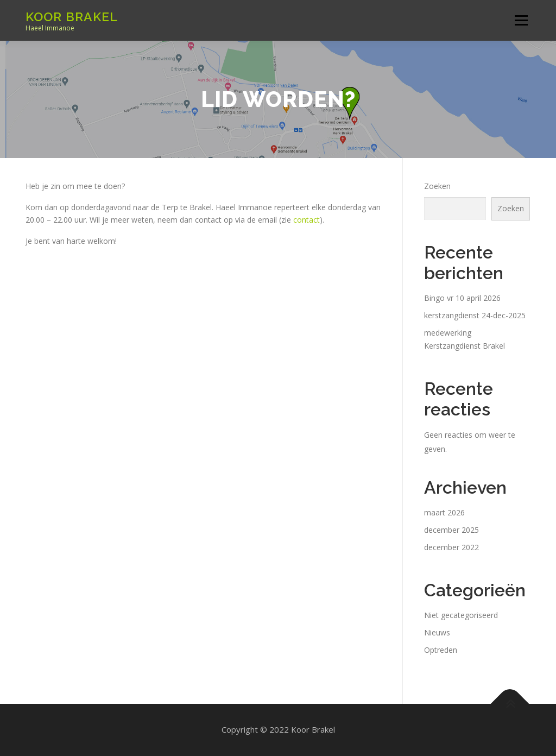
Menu (521, 20)
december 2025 (451, 530)
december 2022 (451, 547)
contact (307, 220)
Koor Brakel (72, 17)
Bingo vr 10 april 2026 (462, 298)
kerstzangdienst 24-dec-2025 (475, 315)
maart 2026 (444, 512)
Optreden (441, 650)
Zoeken (437, 186)
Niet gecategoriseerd (461, 615)
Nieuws (437, 632)
